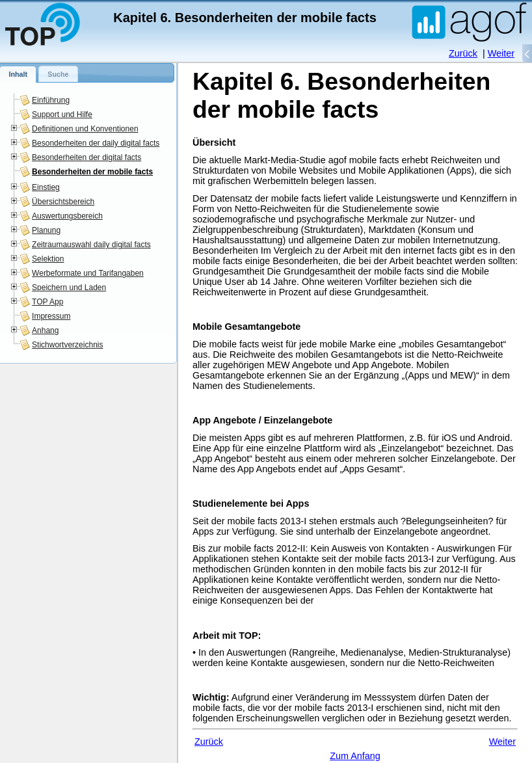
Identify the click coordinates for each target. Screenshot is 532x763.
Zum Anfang (355, 756)
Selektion (48, 259)
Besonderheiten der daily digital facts (96, 143)
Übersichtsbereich (63, 202)
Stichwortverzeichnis (67, 345)
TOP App (47, 302)
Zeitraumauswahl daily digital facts (91, 245)
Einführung (51, 100)
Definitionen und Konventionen (85, 129)
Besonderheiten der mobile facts (92, 172)
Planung (46, 230)
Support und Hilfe (62, 114)
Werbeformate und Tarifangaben (88, 273)
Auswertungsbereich (67, 216)
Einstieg (46, 187)
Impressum (51, 316)
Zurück (463, 53)
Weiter (501, 53)
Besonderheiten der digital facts (86, 157)
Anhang (45, 330)
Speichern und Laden (69, 288)
